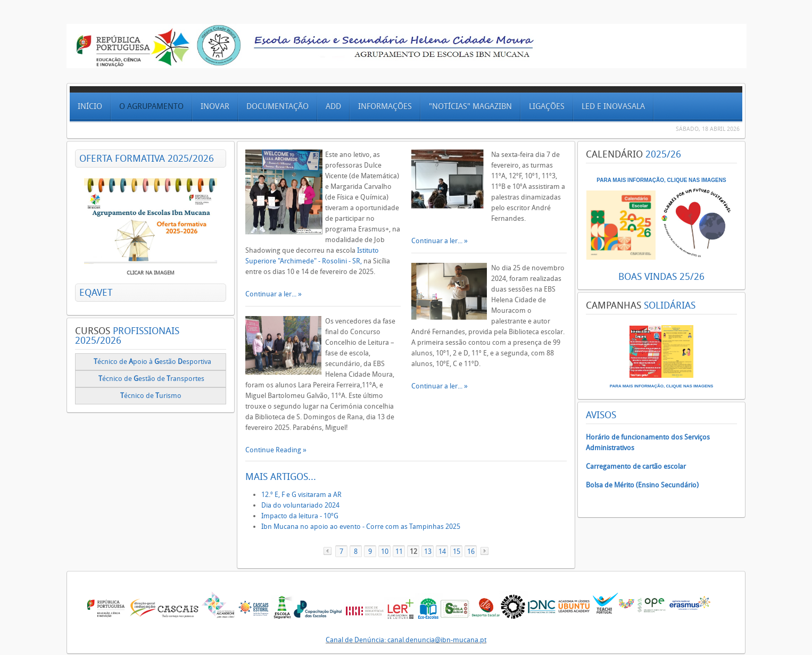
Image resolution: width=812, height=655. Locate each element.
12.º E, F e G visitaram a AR (301, 495)
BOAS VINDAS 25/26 (661, 277)
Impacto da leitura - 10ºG (300, 516)
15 (457, 552)
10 (385, 552)
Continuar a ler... (272, 294)
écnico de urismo (152, 396)
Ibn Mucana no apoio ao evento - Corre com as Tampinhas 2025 (361, 527)
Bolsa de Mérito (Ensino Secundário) (642, 485)
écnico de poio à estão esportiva (152, 362)
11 (399, 552)
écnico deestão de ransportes (151, 379)
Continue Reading (274, 450)
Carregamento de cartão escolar (636, 466)
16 (471, 552)
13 (428, 552)
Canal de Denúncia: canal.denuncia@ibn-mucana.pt (406, 640)
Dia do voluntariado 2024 (300, 505)
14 (442, 552)
